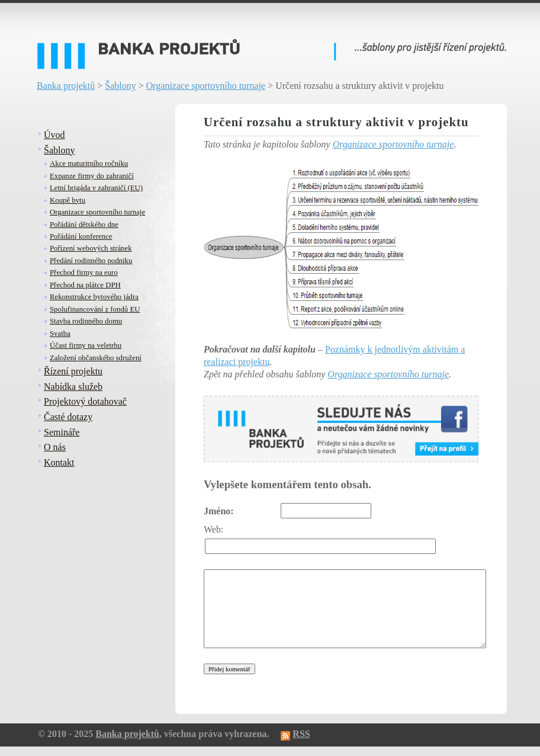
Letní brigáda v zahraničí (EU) (96, 188)
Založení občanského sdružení (96, 358)
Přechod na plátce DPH (85, 285)
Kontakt (59, 462)
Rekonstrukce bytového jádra (94, 297)
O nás (55, 447)
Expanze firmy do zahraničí (92, 176)
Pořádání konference (81, 236)
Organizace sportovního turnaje (206, 86)
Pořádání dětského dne (84, 225)
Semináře (62, 432)
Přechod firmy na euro (84, 273)
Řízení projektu (73, 371)
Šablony (120, 86)
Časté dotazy (68, 417)
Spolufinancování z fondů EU (95, 309)
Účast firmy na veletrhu (86, 345)
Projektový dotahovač (85, 401)
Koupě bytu (67, 200)
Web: (213, 529)
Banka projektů (66, 86)
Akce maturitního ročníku (89, 164)
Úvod (54, 135)
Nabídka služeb (73, 387)
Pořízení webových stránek (91, 248)
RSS (301, 734)
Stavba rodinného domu (86, 321)
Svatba (60, 334)
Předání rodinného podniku (91, 261)
